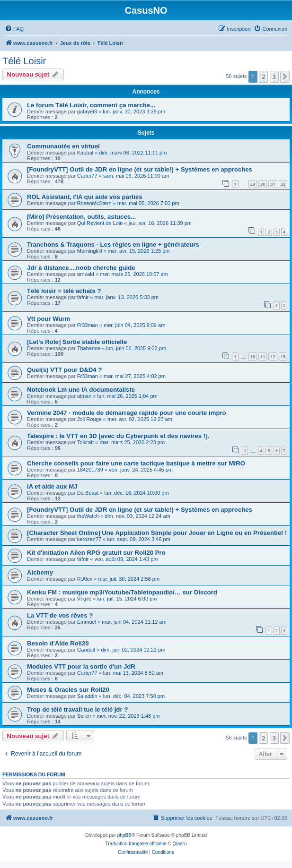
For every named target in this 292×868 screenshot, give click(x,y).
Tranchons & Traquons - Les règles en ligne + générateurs (113, 245)
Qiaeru (179, 844)
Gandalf (86, 650)
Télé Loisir (24, 61)
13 (283, 357)
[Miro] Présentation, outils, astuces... (81, 217)
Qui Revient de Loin (100, 223)
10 (253, 357)
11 (263, 357)
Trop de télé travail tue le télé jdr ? (77, 709)
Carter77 (87, 176)
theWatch (88, 516)
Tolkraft (85, 442)
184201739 (90, 470)
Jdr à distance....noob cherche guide (81, 268)
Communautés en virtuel (63, 146)
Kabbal (85, 153)
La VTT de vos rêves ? (60, 615)
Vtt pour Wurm (49, 319)
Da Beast (88, 493)
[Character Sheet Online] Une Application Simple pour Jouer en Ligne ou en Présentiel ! (157, 533)
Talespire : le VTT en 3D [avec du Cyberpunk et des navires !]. (118, 436)
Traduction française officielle (136, 844)
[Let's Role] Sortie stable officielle (77, 342)
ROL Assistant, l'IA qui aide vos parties (85, 197)
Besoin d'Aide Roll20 (58, 643)
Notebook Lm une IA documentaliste (81, 390)
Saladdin (87, 696)
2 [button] (263, 77)
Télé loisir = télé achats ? (64, 291)
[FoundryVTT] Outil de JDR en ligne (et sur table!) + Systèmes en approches (140, 169)
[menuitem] (14, 29)
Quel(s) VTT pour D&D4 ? (64, 370)
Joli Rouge (89, 419)
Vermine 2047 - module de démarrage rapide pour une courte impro (127, 413)
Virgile (84, 599)
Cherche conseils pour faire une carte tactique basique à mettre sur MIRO (136, 463)
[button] (285, 77)
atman (84, 396)
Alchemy (40, 572)
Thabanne (89, 348)
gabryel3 (87, 112)
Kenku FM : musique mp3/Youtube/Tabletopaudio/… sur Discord (122, 592)
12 (273, 357)
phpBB (124, 835)
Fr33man (88, 325)
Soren (84, 716)
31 (273, 184)
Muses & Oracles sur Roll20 (68, 690)
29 (253, 184)
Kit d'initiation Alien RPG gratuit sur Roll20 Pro (96, 553)
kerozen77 (89, 539)
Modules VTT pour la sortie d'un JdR (81, 666)
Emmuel (87, 622)
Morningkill (90, 251)
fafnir (83, 297)
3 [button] (274, 77)
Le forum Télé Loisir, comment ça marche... (91, 105)
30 (263, 184)
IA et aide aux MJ (52, 486)
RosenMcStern (94, 203)
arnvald (86, 274)
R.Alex (85, 579)
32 (283, 184)
